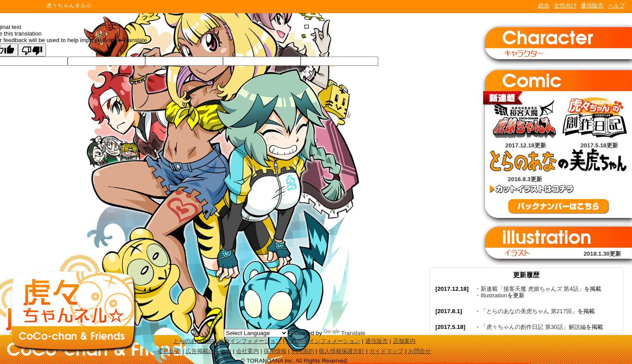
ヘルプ (616, 5)
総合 (544, 5)
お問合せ (420, 351)
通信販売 (592, 5)
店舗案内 (404, 341)
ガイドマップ (386, 351)
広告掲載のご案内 (208, 351)
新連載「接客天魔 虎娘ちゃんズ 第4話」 (532, 289)
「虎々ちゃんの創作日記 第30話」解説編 (533, 327)
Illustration (494, 295)
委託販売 (169, 351)
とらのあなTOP (194, 341)
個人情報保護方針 (341, 351)
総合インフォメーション (250, 341)
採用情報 (275, 351)
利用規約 (303, 351)
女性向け (565, 5)
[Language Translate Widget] (256, 333)
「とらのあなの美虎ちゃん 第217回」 (529, 311)
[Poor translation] (32, 50)
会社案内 (248, 351)
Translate (344, 333)
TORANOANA (23, 7)
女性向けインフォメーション (323, 341)
